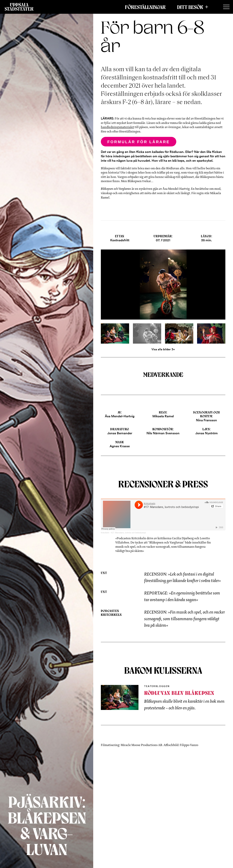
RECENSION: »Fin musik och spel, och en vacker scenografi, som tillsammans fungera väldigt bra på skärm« (184, 619)
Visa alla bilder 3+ (163, 349)
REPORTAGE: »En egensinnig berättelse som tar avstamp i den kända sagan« (182, 596)
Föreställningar (145, 7)
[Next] (205, 288)
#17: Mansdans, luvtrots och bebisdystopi (128, 533)
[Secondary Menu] (226, 7)
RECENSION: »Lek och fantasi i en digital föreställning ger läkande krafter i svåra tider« (182, 577)
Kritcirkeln (105, 533)
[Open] (163, 288)
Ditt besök (190, 7)
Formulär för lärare (139, 142)
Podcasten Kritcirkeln (111, 613)
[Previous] (122, 288)
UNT (104, 573)
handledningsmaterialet (117, 127)
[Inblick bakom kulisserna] (120, 698)
